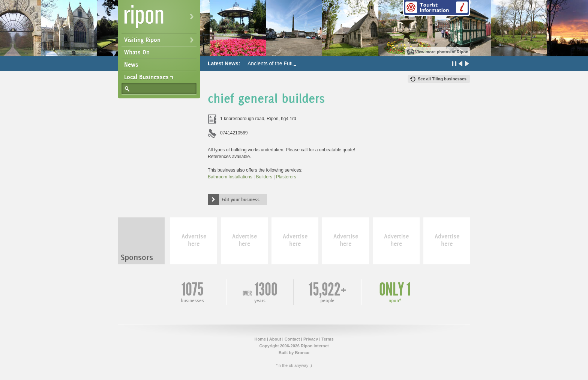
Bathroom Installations (230, 177)
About (275, 339)
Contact (292, 339)
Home (260, 339)
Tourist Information (436, 8)
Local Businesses (146, 77)
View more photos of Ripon (442, 52)
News (131, 65)
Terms (327, 339)
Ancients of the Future (273, 63)
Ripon (160, 19)
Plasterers (286, 177)
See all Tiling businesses (442, 79)
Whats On (137, 52)
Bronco (302, 353)
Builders (264, 177)
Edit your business (241, 199)
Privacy (311, 339)
